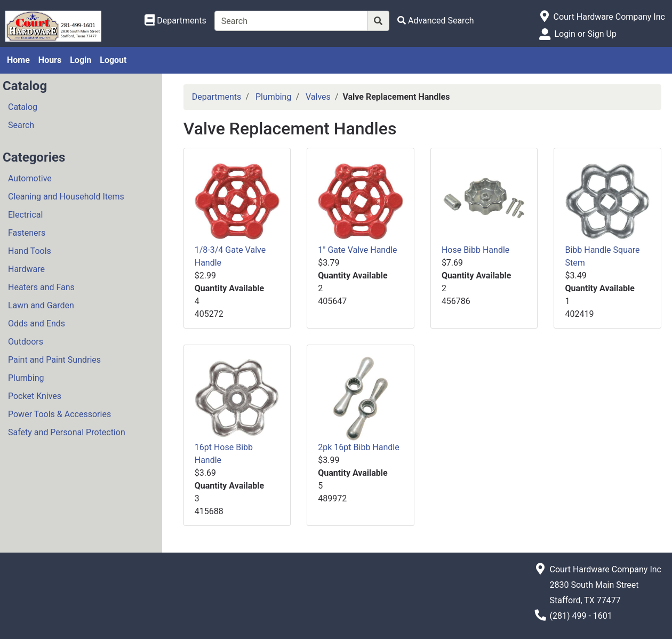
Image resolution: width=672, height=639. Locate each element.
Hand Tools (30, 251)
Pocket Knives (35, 396)
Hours (50, 60)
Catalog (23, 107)
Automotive (30, 178)
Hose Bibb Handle (475, 250)
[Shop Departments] (175, 21)
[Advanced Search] (436, 21)
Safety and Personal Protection (67, 432)
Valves (318, 97)
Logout (113, 60)
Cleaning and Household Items (66, 197)
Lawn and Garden (41, 305)
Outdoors (26, 342)
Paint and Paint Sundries (54, 360)
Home (18, 60)
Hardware (26, 269)
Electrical (25, 215)
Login (81, 60)
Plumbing (26, 378)
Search (21, 125)
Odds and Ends (37, 324)
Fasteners (27, 233)
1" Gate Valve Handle (357, 250)
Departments (217, 97)
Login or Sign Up (585, 34)
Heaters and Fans (41, 287)
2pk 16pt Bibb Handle (358, 447)
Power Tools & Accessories (59, 414)
